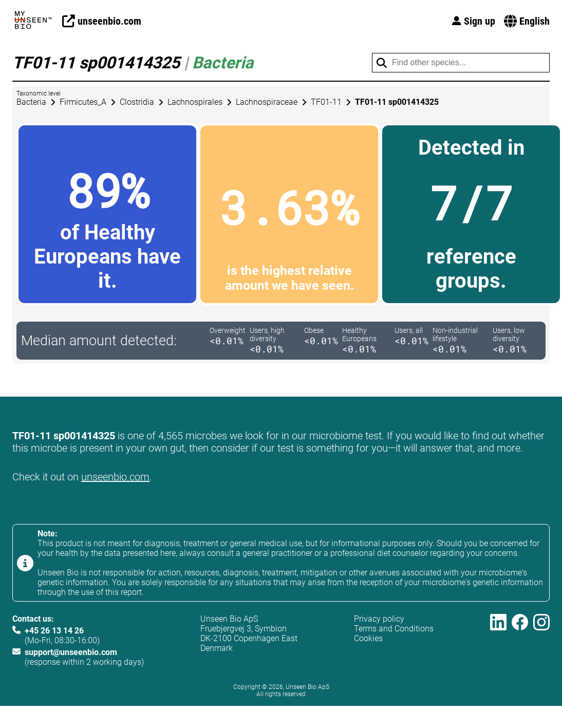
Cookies (368, 638)
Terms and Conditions (394, 629)
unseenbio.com (115, 477)
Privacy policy (379, 619)
